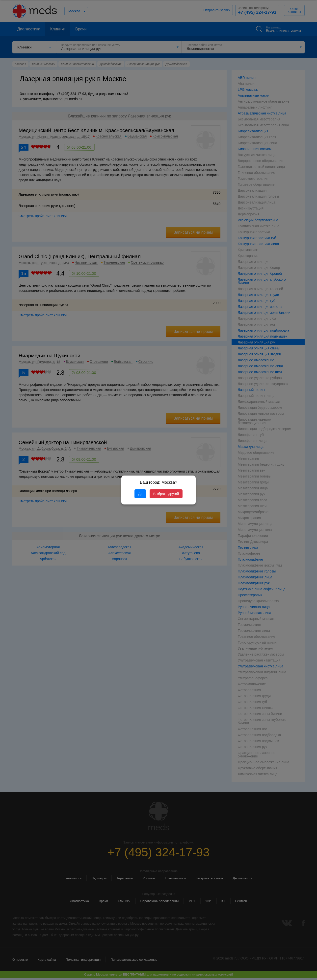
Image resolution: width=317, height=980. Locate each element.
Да (140, 494)
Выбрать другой (166, 494)
